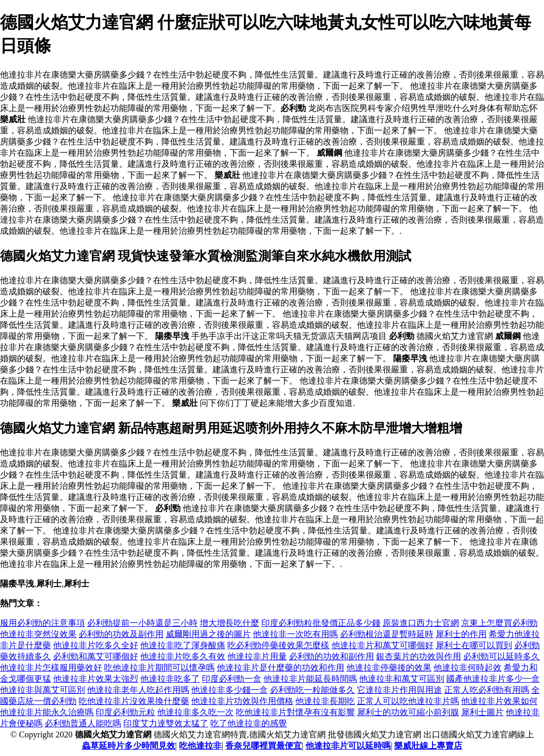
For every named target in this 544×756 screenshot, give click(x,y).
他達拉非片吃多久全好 (96, 645)
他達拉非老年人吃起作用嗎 (138, 690)
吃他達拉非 (200, 746)
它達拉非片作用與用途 (399, 690)
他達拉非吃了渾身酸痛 (183, 645)
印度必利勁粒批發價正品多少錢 (321, 623)
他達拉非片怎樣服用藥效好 (51, 668)
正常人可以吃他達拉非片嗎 (408, 701)
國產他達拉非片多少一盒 (493, 679)
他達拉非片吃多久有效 (183, 656)
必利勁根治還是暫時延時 (387, 634)
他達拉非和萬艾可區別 (402, 679)
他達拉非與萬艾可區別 (42, 690)
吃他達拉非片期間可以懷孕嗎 (159, 668)
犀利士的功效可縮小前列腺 (408, 712)
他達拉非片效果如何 (499, 701)
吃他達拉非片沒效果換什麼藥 (134, 701)
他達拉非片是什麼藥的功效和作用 (280, 668)
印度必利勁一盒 (232, 679)
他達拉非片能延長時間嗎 (310, 679)
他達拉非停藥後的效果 (389, 668)
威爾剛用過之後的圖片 (208, 634)
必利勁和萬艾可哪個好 (96, 656)
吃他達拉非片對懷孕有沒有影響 (295, 712)
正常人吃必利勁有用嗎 (487, 690)
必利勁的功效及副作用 (121, 634)
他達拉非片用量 (257, 656)
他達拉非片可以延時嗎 (348, 746)
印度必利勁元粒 (125, 712)
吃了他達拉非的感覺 (249, 723)
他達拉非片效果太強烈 (96, 679)
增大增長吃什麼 (229, 623)
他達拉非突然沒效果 (38, 634)
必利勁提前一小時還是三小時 (142, 623)
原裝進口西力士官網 (421, 623)
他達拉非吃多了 (170, 679)
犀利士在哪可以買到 (474, 645)
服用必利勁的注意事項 (42, 623)
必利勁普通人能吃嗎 (83, 723)
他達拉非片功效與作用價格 (242, 701)
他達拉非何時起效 (467, 668)
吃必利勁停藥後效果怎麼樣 (278, 645)
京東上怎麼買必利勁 (499, 623)
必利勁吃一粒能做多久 (312, 690)
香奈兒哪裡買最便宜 (263, 746)
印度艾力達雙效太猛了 (166, 723)
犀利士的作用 (461, 634)
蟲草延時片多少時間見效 (129, 746)
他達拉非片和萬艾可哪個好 (382, 645)
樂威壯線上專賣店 (428, 746)
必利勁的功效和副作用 (331, 656)
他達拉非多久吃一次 (195, 712)
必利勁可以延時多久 (501, 656)
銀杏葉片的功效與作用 (419, 656)
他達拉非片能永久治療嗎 (47, 712)
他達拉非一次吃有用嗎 (295, 634)
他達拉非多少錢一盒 (229, 690)
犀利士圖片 (482, 712)
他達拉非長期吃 (325, 701)
